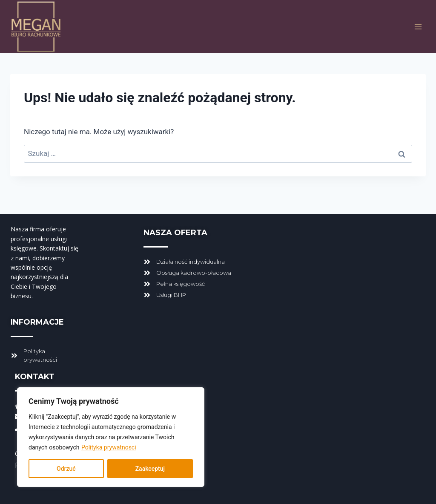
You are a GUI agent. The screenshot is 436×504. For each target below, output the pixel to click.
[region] (111, 437)
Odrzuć (66, 469)
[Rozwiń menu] (418, 27)
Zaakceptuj (150, 469)
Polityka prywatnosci (109, 447)
